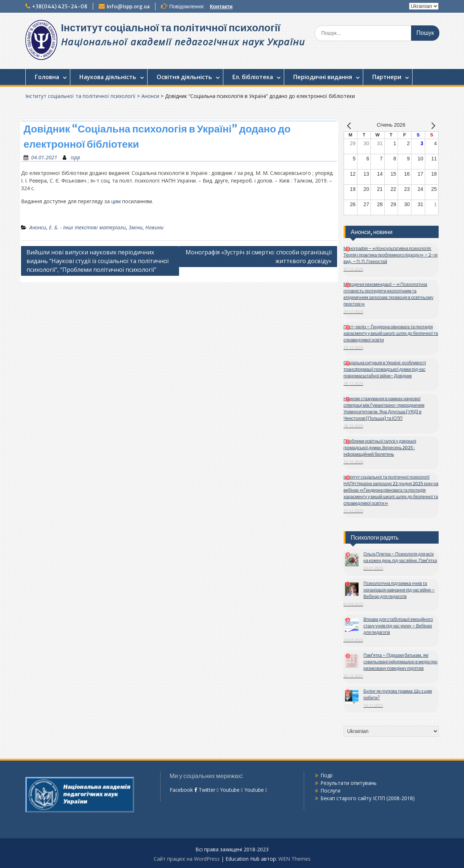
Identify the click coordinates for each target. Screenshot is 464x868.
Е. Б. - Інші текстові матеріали (87, 227)
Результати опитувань (349, 783)
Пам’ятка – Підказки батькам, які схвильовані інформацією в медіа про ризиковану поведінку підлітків (401, 662)
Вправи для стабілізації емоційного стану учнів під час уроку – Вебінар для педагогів (398, 626)
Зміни (136, 227)
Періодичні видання (323, 77)
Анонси (150, 96)
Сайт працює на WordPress (187, 859)
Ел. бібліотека (253, 77)
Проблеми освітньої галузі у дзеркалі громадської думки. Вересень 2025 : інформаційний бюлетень (380, 448)
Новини (154, 227)
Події (327, 775)
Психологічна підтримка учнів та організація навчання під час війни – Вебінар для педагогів (399, 590)
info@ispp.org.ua (128, 7)
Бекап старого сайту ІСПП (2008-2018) (368, 798)
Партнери (387, 77)
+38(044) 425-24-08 (60, 7)
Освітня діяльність (184, 77)
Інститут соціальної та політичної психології (171, 28)
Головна (47, 77)
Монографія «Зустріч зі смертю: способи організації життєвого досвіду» (259, 257)
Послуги (330, 791)
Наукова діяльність (108, 77)
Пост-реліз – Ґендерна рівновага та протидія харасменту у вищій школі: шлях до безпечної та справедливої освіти (391, 333)
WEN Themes (295, 859)
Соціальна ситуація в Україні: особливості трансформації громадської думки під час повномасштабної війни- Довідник (385, 369)
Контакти (221, 7)
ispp (75, 157)
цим (116, 201)
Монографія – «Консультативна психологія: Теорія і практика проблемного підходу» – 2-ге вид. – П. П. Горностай (391, 255)
